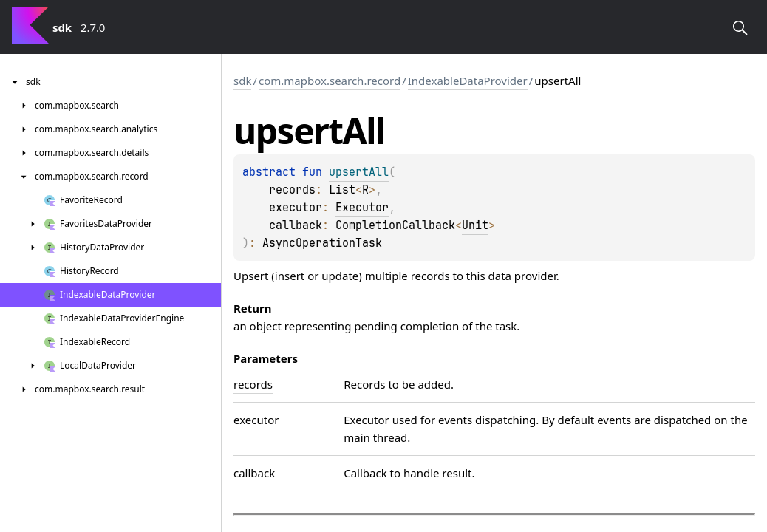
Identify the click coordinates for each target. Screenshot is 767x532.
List (342, 190)
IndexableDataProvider (468, 81)
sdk (242, 81)
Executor (362, 208)
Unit (475, 225)
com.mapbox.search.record (330, 81)
